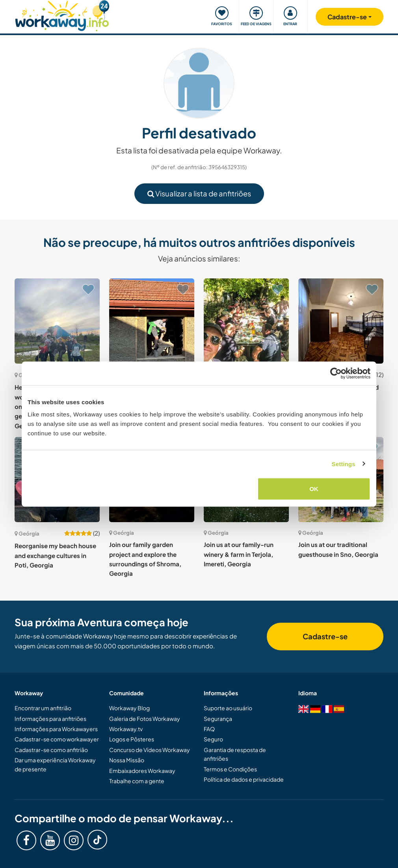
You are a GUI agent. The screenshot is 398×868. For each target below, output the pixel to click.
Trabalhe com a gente (137, 781)
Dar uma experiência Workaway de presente (55, 764)
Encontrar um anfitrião (43, 708)
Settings (344, 464)
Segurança (218, 719)
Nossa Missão (127, 760)
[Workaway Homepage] (62, 15)
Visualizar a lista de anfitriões (199, 193)
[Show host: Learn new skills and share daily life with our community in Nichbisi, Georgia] (152, 321)
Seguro (213, 739)
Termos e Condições (230, 769)
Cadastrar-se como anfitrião (51, 750)
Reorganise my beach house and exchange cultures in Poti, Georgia (55, 555)
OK (314, 489)
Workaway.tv (126, 729)
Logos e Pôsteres (132, 739)
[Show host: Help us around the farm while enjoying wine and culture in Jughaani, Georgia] (246, 321)
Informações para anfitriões (50, 719)
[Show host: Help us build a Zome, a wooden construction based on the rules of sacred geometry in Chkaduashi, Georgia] (57, 321)
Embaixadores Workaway (142, 771)
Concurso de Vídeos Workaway (150, 750)
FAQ (209, 729)
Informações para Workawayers (56, 729)
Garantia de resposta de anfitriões (235, 754)
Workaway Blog (129, 708)
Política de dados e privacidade (244, 779)
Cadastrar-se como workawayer (57, 739)
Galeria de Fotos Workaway (145, 719)
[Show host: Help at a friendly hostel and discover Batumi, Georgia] (341, 321)
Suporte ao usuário (228, 708)
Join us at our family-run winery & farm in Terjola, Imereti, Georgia (239, 554)
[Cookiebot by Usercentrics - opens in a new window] (336, 373)
